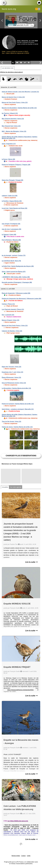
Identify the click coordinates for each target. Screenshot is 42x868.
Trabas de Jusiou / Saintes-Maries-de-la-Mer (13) (17, 427)
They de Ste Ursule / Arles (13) (11, 422)
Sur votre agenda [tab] (16, 487)
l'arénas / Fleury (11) (8, 304)
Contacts (23, 856)
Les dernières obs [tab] (8, 68)
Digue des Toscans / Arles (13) (11, 367)
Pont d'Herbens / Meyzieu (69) (11, 240)
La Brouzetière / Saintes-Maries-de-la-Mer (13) (16, 388)
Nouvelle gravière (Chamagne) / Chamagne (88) (17, 282)
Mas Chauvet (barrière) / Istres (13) (13, 119)
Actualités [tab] (5, 487)
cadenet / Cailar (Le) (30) (10, 196)
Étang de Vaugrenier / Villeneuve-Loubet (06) (16, 293)
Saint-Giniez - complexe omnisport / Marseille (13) (18, 409)
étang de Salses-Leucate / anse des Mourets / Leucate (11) (20, 92)
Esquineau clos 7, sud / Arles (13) (12, 372)
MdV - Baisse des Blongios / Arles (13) (14, 131)
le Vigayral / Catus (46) (9, 235)
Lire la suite (31, 562)
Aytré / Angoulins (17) (9, 144)
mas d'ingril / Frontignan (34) (11, 224)
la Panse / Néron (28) (8, 159)
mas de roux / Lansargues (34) (11, 229)
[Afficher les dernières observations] (11, 72)
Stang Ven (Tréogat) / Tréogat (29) (12, 180)
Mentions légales (16, 856)
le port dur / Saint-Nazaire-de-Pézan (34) (15, 208)
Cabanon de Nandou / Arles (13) (12, 331)
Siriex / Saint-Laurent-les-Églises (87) (14, 272)
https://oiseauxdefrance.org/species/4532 (20, 690)
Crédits (29, 856)
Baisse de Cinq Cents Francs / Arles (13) (15, 102)
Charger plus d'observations (21, 456)
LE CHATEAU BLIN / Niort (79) (11, 261)
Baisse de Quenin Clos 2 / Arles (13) (13, 97)
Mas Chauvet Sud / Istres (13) (11, 126)
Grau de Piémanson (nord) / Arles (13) (14, 383)
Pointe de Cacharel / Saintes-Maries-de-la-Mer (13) (18, 404)
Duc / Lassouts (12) (8, 315)
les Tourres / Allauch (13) (10, 113)
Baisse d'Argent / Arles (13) (10, 320)
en (39, 9)
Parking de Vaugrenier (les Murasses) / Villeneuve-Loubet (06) (21, 299)
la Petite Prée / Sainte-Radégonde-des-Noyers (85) (18, 266)
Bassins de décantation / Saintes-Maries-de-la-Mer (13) (19, 108)
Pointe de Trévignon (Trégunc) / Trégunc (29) (16, 165)
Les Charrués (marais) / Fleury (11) (13, 309)
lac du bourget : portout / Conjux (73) (14, 255)
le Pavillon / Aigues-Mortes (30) (12, 201)
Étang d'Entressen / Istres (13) (11, 377)
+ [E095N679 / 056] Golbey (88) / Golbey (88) (16, 277)
